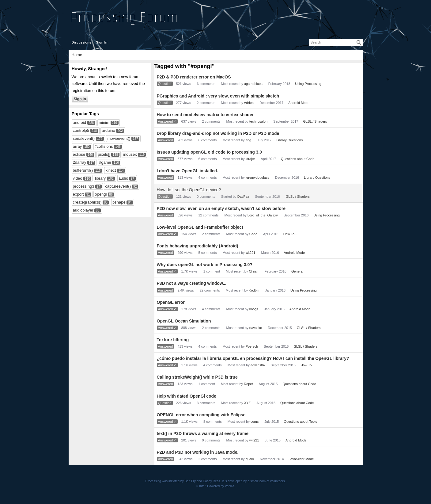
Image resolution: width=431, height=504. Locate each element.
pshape (119, 202)
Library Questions (289, 140)
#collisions (104, 146)
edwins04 (258, 365)
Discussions (81, 42)
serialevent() (84, 138)
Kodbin (254, 290)
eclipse (79, 154)
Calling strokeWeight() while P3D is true (197, 377)
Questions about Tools (300, 422)
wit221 (251, 253)
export (78, 194)
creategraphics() (87, 202)
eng (248, 140)
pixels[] (104, 154)
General (297, 271)
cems (255, 422)
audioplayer (83, 210)
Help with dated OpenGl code (187, 396)
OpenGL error (171, 302)
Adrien (249, 103)
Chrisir (254, 271)
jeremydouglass (257, 178)
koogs (254, 309)
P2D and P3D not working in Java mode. (198, 452)
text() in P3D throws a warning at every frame (203, 433)
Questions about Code (298, 159)
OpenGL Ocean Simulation (184, 321)
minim (104, 122)
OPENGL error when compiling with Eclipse (201, 415)
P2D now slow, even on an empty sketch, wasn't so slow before (221, 208)
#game (105, 162)
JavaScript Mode (301, 459)
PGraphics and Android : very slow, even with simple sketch (218, 96)
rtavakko (256, 328)
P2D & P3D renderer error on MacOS (194, 77)
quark (250, 459)
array (78, 146)
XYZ (247, 403)
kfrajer (250, 159)
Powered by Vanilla (221, 486)
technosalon (258, 121)
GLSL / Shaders (315, 121)
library (100, 178)
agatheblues (253, 84)
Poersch (252, 346)
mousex (130, 154)
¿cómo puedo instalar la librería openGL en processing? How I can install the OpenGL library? (253, 358)
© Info (200, 486)
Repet (248, 384)
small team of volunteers (268, 481)
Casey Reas (212, 481)
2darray (80, 162)
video (78, 178)
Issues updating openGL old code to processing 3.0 (210, 152)
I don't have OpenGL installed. (188, 171)
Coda (253, 234)
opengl (101, 194)
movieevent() (119, 138)
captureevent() (118, 186)
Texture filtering (173, 340)
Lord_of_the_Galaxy (263, 215)
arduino (108, 130)
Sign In (102, 42)
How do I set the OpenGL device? (189, 190)
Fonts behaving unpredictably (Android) (198, 246)
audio (123, 178)
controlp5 (81, 130)
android (79, 122)
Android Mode (299, 103)
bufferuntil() (83, 170)
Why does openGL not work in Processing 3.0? (205, 265)
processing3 (84, 186)
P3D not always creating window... (192, 283)
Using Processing (308, 84)
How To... (290, 234)
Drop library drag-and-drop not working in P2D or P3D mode (218, 133)
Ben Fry (190, 481)
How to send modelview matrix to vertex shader (205, 115)
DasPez (243, 197)
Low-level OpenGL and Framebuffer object (200, 227)
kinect (111, 170)
